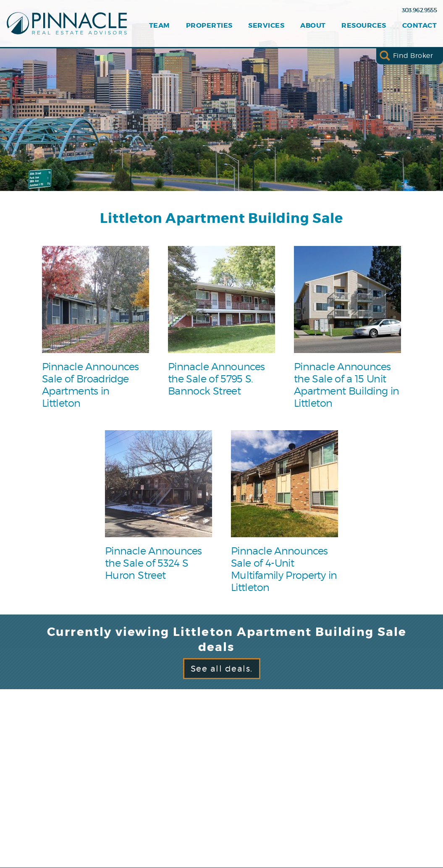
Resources (364, 26)
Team (160, 26)
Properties (209, 26)
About (313, 26)
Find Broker (413, 56)
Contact (419, 26)
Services (266, 26)
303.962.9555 (419, 10)
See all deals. (222, 669)
